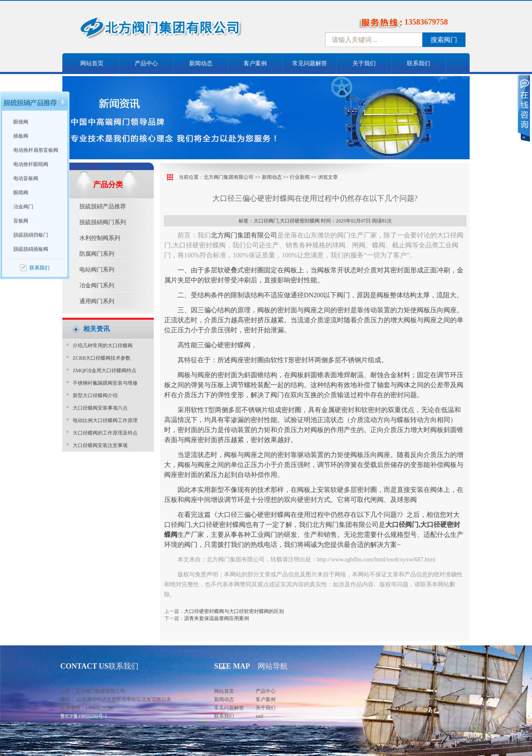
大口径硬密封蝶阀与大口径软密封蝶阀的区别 (234, 611)
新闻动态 (201, 63)
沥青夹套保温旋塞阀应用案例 (217, 618)
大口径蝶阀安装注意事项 (100, 445)
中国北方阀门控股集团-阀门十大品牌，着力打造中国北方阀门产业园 (183, 30)
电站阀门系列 (97, 270)
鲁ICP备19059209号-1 (84, 716)
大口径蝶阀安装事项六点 (100, 408)
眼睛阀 (21, 193)
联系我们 (419, 63)
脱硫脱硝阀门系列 (103, 222)
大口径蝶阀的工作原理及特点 (105, 433)
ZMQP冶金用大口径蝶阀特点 (105, 371)
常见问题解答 (310, 63)
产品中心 (146, 63)
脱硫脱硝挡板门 (31, 235)
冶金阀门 (23, 207)
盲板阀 (21, 221)
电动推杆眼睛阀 (31, 164)
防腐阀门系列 (97, 254)
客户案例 (255, 63)
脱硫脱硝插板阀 (31, 249)
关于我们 (364, 63)
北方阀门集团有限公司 (229, 177)
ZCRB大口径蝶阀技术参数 (102, 358)
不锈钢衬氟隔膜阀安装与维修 (105, 383)
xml (260, 716)
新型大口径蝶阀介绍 (95, 395)
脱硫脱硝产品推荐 (103, 206)
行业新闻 (300, 177)
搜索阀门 (444, 40)
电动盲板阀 (26, 178)
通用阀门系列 (97, 301)
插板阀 (21, 136)
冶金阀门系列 (97, 285)
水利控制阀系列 (100, 238)
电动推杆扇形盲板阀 (36, 150)
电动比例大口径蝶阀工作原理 (105, 420)
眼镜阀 (21, 122)
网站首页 (92, 63)
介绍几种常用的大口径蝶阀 (103, 346)
